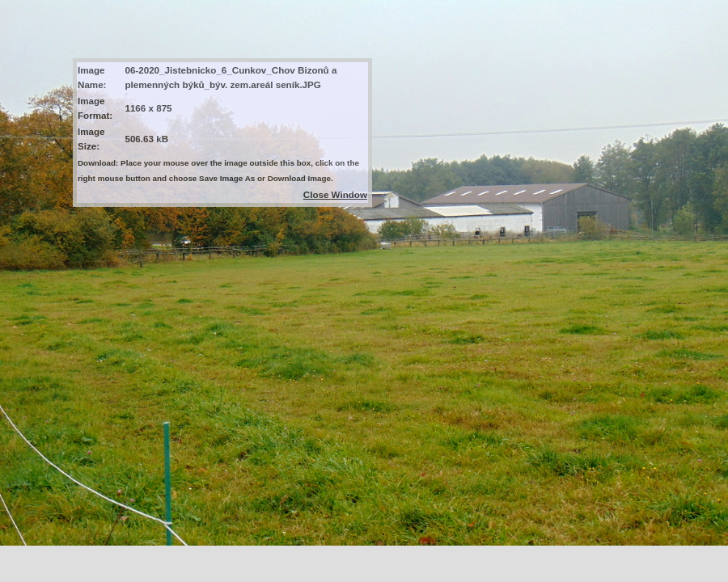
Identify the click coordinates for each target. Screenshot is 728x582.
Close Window (335, 194)
